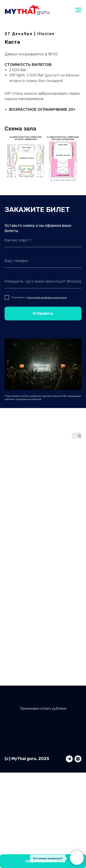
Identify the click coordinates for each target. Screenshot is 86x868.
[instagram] (78, 759)
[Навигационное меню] (78, 10)
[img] (43, 701)
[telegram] (69, 759)
